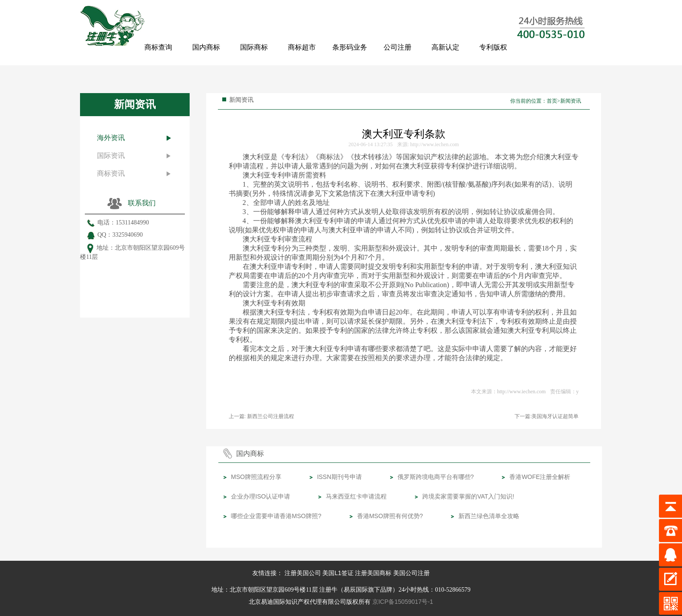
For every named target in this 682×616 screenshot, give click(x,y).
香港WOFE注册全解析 (540, 477)
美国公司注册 (411, 573)
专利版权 (493, 47)
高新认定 (445, 47)
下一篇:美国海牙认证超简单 (547, 416)
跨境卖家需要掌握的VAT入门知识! (468, 496)
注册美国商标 (373, 573)
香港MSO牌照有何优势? (390, 516)
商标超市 (302, 47)
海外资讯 (111, 138)
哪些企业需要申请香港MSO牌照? (276, 516)
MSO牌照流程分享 (256, 477)
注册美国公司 (303, 573)
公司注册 (398, 47)
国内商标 (206, 47)
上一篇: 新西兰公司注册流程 (262, 416)
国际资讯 (111, 156)
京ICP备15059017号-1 (403, 602)
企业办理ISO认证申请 (261, 496)
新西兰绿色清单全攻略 (489, 516)
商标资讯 (111, 173)
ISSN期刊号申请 (339, 477)
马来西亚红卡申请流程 (356, 496)
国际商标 (254, 47)
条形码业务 (350, 47)
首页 (552, 101)
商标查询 (158, 47)
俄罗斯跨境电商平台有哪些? (436, 477)
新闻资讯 (571, 101)
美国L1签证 (338, 573)
